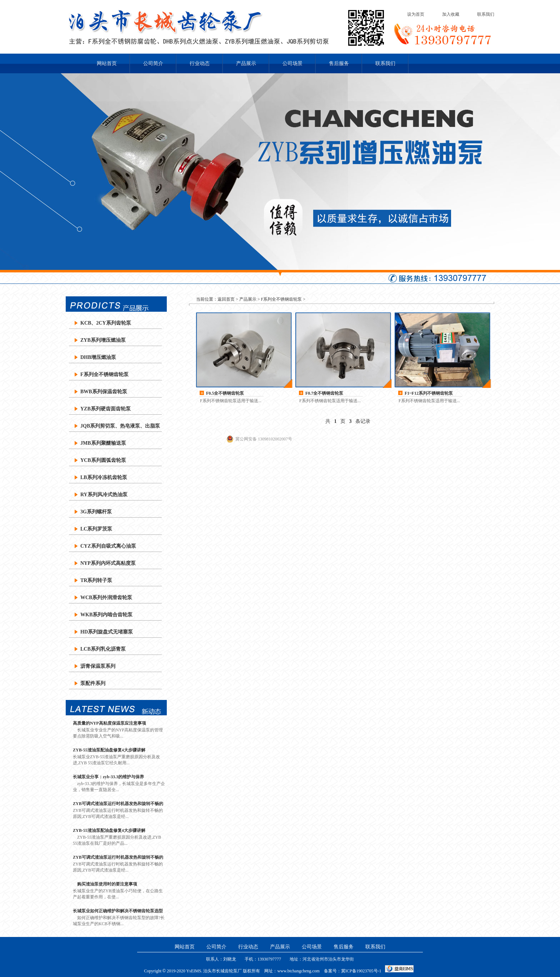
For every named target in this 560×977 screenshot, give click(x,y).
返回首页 (226, 299)
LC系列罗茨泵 (96, 529)
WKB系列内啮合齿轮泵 (106, 615)
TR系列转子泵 (96, 580)
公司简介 (153, 63)
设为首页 (416, 14)
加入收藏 (451, 14)
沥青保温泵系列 (98, 666)
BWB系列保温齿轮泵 (104, 392)
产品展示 (246, 63)
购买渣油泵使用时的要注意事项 (105, 884)
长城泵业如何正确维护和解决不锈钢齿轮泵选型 (118, 911)
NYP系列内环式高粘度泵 (108, 563)
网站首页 (107, 63)
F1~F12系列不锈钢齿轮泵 (429, 393)
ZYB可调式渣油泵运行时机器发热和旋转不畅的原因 (118, 804)
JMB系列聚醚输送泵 (103, 443)
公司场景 (292, 63)
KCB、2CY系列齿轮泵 (106, 323)
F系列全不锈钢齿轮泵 (104, 374)
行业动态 (200, 63)
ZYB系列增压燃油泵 (103, 340)
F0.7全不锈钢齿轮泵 (324, 393)
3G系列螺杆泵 (96, 512)
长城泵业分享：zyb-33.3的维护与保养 (108, 777)
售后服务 (339, 63)
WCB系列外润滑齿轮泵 (106, 598)
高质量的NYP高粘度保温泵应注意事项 (109, 723)
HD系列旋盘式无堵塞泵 (107, 632)
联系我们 (486, 14)
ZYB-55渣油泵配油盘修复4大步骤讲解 (109, 750)
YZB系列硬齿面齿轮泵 (106, 409)
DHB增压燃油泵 (98, 357)
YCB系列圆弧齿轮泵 (103, 460)
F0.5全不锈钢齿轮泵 (225, 393)
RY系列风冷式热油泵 (104, 495)
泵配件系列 (93, 683)
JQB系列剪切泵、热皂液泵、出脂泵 (120, 426)
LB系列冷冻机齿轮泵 (104, 477)
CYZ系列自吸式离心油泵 (108, 546)
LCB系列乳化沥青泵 (103, 649)
